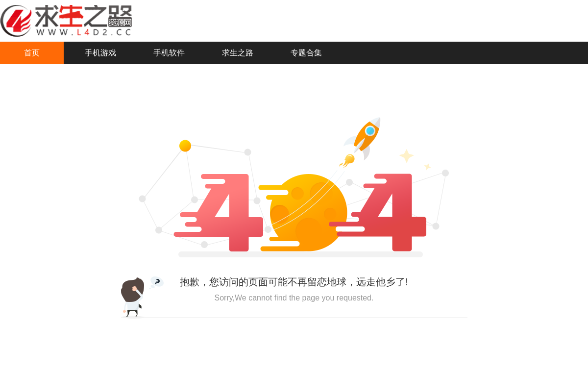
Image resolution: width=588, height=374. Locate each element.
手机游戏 (100, 53)
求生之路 (238, 53)
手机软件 (169, 53)
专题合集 (306, 53)
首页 (32, 53)
